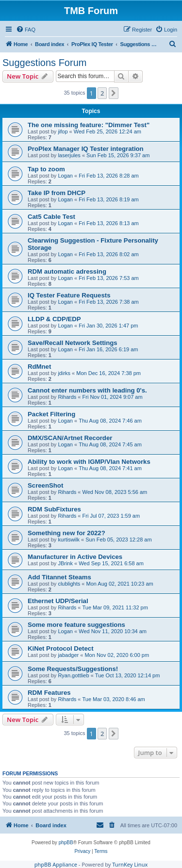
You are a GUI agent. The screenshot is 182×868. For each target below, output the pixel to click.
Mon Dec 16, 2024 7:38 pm (108, 373)
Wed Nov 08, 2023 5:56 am (115, 492)
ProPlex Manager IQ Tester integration (86, 149)
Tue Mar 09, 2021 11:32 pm (115, 607)
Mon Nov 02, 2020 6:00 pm (117, 655)
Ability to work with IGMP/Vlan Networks (89, 462)
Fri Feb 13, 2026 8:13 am (109, 223)
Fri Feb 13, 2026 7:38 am (109, 302)
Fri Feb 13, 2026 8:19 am (109, 199)
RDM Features (49, 693)
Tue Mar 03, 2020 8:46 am (114, 699)
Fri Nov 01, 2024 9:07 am (113, 397)
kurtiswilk (69, 540)
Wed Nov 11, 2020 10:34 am (113, 631)
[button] (114, 93)
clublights (69, 584)
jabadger (68, 655)
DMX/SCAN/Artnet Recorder (70, 438)
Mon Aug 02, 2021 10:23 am (119, 584)
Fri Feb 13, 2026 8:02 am (109, 254)
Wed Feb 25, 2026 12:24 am (108, 131)
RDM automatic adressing (67, 271)
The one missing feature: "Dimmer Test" (89, 125)
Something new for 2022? (66, 533)
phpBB (66, 843)
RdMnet (39, 367)
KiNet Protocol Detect (61, 648)
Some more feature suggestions (76, 625)
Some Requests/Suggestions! (73, 669)
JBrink (65, 563)
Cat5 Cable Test (51, 217)
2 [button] (102, 93)
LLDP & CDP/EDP (54, 319)
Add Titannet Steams (59, 577)
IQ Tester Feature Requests (69, 295)
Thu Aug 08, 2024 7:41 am (110, 468)
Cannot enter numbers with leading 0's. (87, 390)
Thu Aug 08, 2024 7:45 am (110, 444)
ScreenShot (45, 485)
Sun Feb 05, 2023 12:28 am (118, 540)
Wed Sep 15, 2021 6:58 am (111, 563)
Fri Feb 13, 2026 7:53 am (109, 278)
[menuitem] (26, 30)
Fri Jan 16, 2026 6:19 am (108, 349)
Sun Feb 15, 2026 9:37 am (118, 155)
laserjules (69, 155)
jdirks (64, 373)
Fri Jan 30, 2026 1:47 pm (108, 326)
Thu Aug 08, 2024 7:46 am (110, 421)
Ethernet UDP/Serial (58, 601)
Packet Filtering (51, 414)
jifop (63, 131)
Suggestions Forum (44, 63)
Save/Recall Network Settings (73, 343)
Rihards (67, 397)
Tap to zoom (46, 169)
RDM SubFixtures (54, 509)
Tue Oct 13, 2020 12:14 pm (128, 675)
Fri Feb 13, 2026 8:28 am (109, 176)
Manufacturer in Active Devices (75, 557)
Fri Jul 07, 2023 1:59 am (111, 516)
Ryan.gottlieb (73, 675)
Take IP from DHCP (57, 193)
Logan (65, 176)
